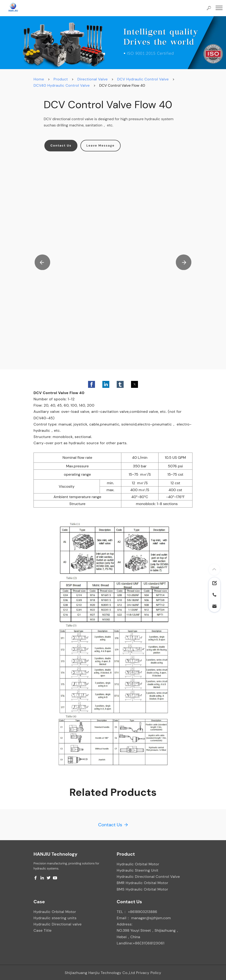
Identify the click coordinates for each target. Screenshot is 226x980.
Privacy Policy (149, 973)
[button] (43, 262)
